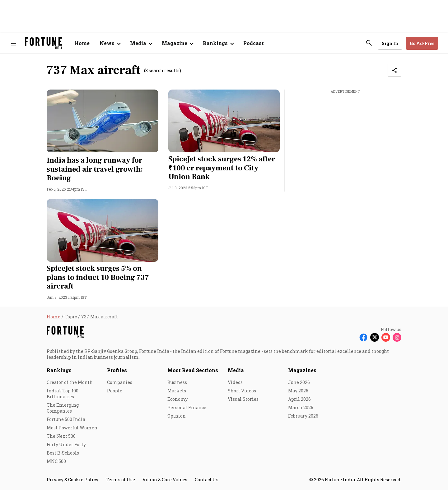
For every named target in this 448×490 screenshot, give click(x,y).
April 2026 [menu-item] (299, 399)
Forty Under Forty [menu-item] (66, 444)
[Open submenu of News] (110, 43)
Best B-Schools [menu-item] (63, 453)
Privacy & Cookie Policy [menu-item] (72, 480)
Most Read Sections (193, 370)
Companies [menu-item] (120, 382)
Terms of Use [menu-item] (120, 480)
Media (236, 370)
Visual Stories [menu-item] (243, 399)
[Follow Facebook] (363, 337)
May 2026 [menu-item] (298, 391)
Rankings (59, 370)
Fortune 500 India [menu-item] (66, 419)
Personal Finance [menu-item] (187, 407)
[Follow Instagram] (397, 337)
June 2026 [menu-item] (299, 382)
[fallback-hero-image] (103, 121)
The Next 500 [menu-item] (61, 436)
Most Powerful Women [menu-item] (72, 428)
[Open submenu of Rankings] (218, 43)
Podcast (254, 43)
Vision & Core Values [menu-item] (165, 480)
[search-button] (369, 43)
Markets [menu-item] (177, 391)
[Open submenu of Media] (141, 43)
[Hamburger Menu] (14, 43)
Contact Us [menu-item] (207, 480)
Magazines (302, 370)
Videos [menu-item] (235, 382)
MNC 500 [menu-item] (56, 461)
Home (82, 43)
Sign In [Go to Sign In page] (390, 43)
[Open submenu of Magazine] (177, 43)
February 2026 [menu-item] (303, 416)
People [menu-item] (115, 391)
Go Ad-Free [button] (422, 43)
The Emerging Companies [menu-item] (63, 408)
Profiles (117, 370)
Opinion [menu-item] (177, 416)
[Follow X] (375, 337)
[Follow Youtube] (386, 337)
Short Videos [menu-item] (242, 391)
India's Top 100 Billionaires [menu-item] (63, 394)
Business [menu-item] (177, 382)
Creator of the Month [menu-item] (70, 382)
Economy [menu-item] (177, 399)
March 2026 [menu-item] (301, 407)
